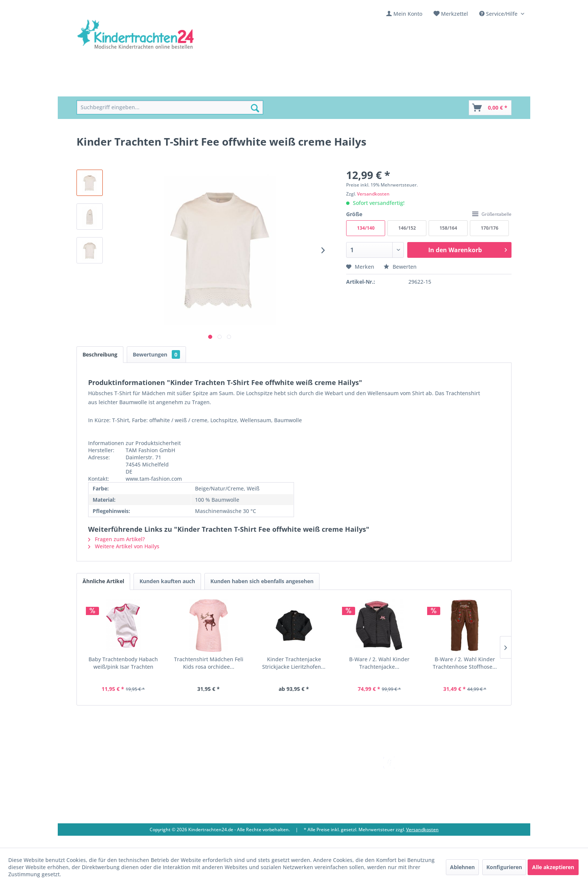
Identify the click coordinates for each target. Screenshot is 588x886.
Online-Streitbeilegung (322, 796)
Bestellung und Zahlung (323, 778)
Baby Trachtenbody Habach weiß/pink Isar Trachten (123, 663)
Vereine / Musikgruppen (234, 787)
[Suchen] (255, 108)
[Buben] (163, 88)
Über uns (215, 770)
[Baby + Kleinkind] (204, 88)
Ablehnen (462, 867)
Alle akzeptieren (553, 867)
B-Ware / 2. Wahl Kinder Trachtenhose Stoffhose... (465, 663)
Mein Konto (408, 14)
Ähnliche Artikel (103, 581)
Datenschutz (309, 806)
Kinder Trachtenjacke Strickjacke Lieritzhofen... (294, 663)
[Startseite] (94, 88)
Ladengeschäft (222, 778)
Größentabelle (492, 214)
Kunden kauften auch (167, 581)
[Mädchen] (130, 88)
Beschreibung (100, 354)
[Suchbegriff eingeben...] (170, 108)
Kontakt (213, 761)
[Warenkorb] (490, 108)
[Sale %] (320, 88)
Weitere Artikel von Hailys (124, 546)
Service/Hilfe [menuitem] (499, 14)
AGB (298, 815)
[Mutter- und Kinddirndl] (269, 88)
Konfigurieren (504, 867)
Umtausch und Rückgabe (325, 770)
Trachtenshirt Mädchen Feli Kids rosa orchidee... (209, 663)
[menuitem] (404, 14)
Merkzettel (454, 14)
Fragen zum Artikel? (116, 539)
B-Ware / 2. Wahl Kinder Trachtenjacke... (379, 663)
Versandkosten (373, 194)
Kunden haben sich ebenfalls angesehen (262, 581)
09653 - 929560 (104, 779)
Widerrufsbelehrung (319, 787)
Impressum (218, 796)
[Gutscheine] (355, 88)
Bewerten (400, 267)
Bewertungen (156, 354)
